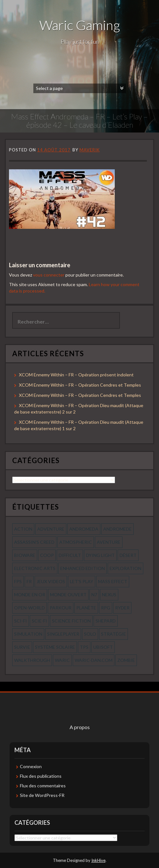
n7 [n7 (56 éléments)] (94, 595)
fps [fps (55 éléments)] (18, 581)
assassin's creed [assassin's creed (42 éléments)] (34, 542)
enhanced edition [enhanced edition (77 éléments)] (83, 568)
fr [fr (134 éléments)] (29, 581)
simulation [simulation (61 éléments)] (28, 634)
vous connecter (49, 275)
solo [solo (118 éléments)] (90, 634)
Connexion (31, 766)
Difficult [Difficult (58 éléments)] (70, 555)
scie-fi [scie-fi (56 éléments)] (39, 621)
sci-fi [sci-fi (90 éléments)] (21, 621)
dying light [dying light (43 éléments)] (100, 555)
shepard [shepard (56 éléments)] (106, 621)
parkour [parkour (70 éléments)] (61, 608)
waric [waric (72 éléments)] (62, 660)
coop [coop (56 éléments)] (47, 555)
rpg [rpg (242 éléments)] (106, 608)
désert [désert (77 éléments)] (128, 555)
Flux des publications (41, 776)
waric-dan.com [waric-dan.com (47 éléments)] (94, 660)
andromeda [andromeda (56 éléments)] (84, 529)
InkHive (98, 860)
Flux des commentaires (43, 786)
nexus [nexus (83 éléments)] (109, 595)
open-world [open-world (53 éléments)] (29, 608)
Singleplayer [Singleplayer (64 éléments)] (63, 634)
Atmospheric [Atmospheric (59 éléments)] (76, 542)
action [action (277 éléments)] (23, 529)
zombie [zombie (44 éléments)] (126, 660)
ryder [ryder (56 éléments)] (122, 608)
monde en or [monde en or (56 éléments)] (30, 595)
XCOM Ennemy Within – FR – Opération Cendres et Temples (80, 385)
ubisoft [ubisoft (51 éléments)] (103, 647)
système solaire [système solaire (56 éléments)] (55, 647)
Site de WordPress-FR (42, 795)
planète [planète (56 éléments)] (86, 608)
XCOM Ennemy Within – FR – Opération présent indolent (76, 375)
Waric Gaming (80, 25)
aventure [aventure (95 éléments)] (109, 542)
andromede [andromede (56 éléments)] (117, 529)
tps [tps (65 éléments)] (84, 647)
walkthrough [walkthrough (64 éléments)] (32, 660)
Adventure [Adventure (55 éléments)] (51, 529)
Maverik (90, 150)
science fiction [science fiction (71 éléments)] (71, 621)
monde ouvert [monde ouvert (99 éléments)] (68, 595)
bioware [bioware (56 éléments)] (25, 555)
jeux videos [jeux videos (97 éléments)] (51, 581)
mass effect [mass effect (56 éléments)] (113, 581)
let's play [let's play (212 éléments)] (82, 581)
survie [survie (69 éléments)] (22, 647)
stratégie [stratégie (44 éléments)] (113, 634)
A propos (80, 727)
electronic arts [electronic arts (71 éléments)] (35, 568)
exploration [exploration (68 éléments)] (126, 568)
